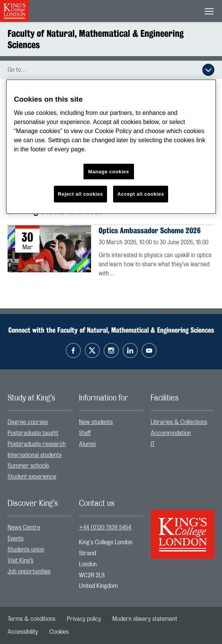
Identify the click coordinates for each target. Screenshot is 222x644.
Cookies (59, 632)
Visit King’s (20, 561)
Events (16, 539)
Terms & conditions (31, 619)
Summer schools (28, 466)
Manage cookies (109, 171)
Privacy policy (84, 619)
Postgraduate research (37, 444)
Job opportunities (29, 572)
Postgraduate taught (33, 433)
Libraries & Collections (179, 422)
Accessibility (23, 632)
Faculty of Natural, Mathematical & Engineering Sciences (96, 39)
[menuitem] (39, 422)
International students (35, 455)
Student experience (32, 477)
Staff (85, 433)
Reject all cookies (81, 194)
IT (153, 444)
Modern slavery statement (145, 619)
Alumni (87, 444)
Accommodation (171, 433)
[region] (111, 147)
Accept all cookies (141, 194)
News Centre (24, 528)
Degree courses (28, 422)
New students (96, 422)
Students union (26, 550)
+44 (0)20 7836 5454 (105, 528)
